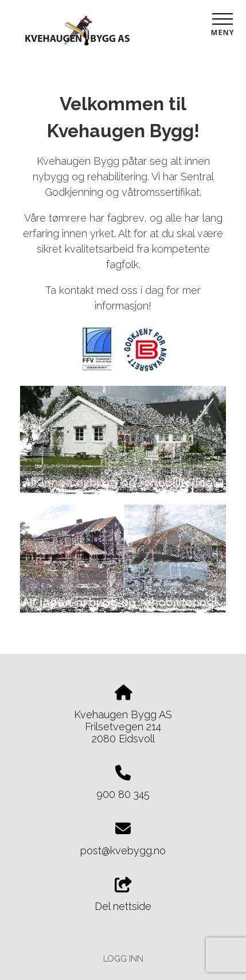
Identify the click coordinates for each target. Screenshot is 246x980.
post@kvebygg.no (123, 851)
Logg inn (123, 958)
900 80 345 (123, 794)
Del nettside (123, 895)
